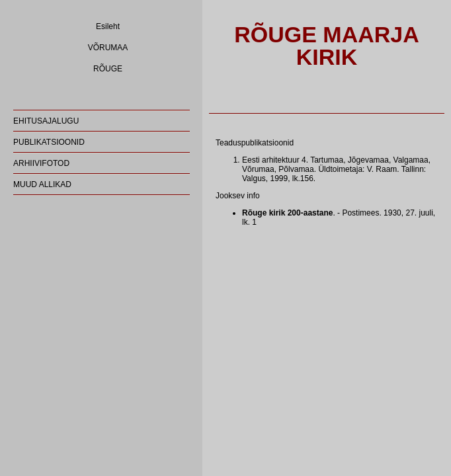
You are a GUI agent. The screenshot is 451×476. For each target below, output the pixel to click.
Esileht (108, 26)
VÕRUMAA (108, 48)
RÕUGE (108, 69)
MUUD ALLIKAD (42, 184)
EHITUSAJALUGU (46, 121)
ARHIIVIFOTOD (41, 163)
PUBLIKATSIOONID (49, 142)
